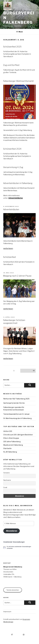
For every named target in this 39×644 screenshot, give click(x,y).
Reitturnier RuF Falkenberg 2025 (16, 399)
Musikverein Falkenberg (13, 445)
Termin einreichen (13, 590)
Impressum (7, 612)
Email (5, 487)
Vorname (6, 473)
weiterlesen (8, 248)
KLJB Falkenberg (10, 452)
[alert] (19, 547)
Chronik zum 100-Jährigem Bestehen (18, 435)
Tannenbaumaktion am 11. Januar (16, 414)
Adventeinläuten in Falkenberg (18, 183)
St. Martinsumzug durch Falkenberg (17, 418)
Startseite (7, 448)
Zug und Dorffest (11, 65)
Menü (19, 32)
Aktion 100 (8, 431)
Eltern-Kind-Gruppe (11, 438)
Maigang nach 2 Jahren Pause (17, 276)
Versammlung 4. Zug (13, 167)
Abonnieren (12, 531)
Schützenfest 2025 (12, 47)
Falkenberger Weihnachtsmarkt (18, 81)
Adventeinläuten (16, 198)
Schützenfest (10, 257)
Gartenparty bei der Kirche (14, 403)
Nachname (7, 480)
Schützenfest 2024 (12, 149)
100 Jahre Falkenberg (12, 442)
